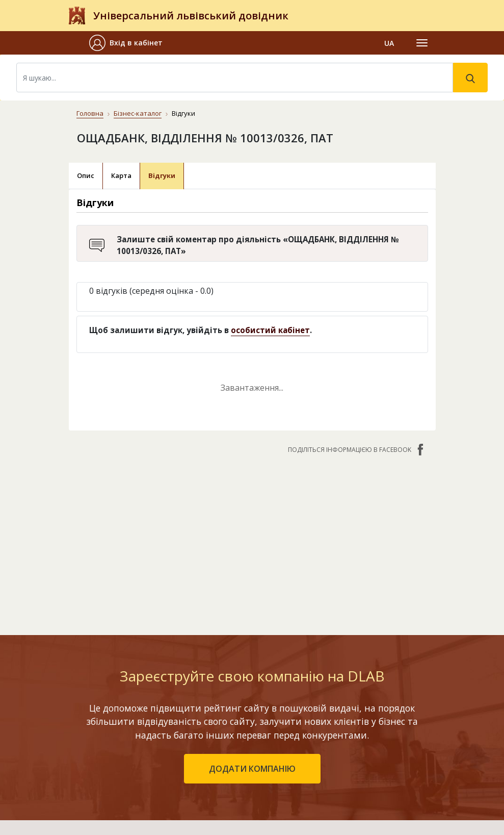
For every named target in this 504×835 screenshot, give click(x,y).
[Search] (235, 78)
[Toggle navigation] (422, 43)
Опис (86, 175)
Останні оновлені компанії (186, 737)
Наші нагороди (318, 752)
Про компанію (316, 722)
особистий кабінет (270, 330)
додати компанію (252, 626)
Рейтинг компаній (170, 722)
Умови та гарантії (323, 766)
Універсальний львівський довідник (191, 16)
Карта (121, 175)
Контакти (310, 703)
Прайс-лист (312, 781)
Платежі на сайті (322, 796)
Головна (90, 113)
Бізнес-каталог (138, 113)
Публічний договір (324, 737)
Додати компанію (171, 752)
